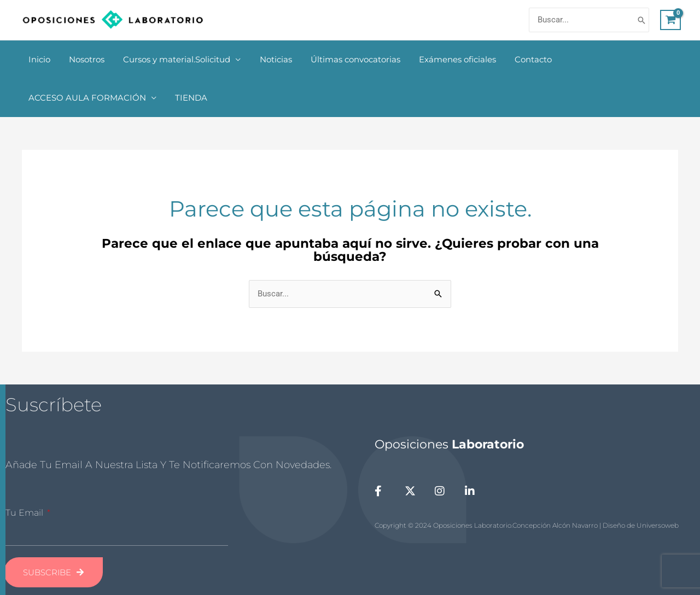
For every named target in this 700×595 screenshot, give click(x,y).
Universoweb (658, 525)
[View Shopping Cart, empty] (670, 20)
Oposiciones (449, 444)
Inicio (38, 59)
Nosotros (83, 59)
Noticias (268, 59)
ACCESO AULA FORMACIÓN (86, 98)
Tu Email (25, 513)
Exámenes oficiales (445, 59)
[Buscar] (641, 20)
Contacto (518, 59)
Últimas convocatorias (345, 59)
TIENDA (188, 98)
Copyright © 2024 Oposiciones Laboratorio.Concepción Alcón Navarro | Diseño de (506, 525)
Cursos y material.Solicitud (171, 59)
